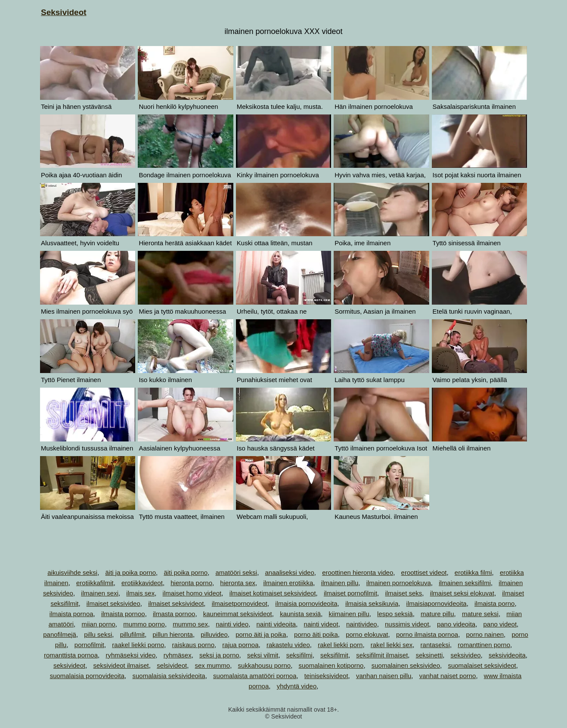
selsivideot (172, 665)
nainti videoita (276, 624)
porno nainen (485, 634)
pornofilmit (89, 645)
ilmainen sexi (100, 593)
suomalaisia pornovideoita (87, 676)
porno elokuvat (367, 634)
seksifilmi (299, 655)
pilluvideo (214, 634)
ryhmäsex (178, 655)
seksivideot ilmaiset (121, 665)
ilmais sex (140, 593)
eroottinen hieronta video (358, 572)
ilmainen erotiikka (288, 583)
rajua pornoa (240, 645)
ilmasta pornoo (174, 614)
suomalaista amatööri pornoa (255, 676)
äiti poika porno (186, 572)
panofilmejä (60, 634)
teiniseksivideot (326, 676)
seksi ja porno (219, 655)
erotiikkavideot (142, 583)
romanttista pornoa (71, 655)
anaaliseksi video (290, 572)
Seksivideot (64, 12)
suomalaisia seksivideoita (169, 676)
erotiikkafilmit (95, 583)
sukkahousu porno (265, 665)
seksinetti (429, 655)
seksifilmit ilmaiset (382, 655)
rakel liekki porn (340, 645)
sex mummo (213, 665)
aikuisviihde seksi (72, 572)
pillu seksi (98, 634)
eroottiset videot (424, 572)
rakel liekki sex (392, 645)
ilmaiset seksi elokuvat (462, 593)
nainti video (232, 624)
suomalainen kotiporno (331, 665)
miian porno (98, 624)
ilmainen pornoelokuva (399, 583)
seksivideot (69, 665)
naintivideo (362, 624)
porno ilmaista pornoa (427, 634)
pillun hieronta (173, 634)
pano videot (500, 624)
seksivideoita (507, 655)
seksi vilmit (263, 655)
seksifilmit (334, 655)
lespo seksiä (395, 614)
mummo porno (144, 624)
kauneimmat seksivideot (238, 614)
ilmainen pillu (340, 583)
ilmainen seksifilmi (465, 583)
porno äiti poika (316, 634)
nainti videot (321, 624)
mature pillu (437, 614)
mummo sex (190, 624)
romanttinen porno (484, 645)
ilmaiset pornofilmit (350, 593)
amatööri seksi (236, 572)
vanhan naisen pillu (384, 676)
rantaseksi (435, 645)
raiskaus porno (193, 645)
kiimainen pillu (349, 614)
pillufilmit (133, 634)
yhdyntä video (297, 686)
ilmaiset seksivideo (113, 603)
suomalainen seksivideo (406, 665)
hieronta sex (238, 583)
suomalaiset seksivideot (482, 665)
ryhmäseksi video (130, 655)
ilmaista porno (494, 603)
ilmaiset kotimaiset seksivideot (273, 593)
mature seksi (480, 614)
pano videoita (456, 624)
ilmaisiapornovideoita (437, 603)
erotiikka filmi (473, 572)
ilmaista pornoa (71, 614)
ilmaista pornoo (123, 614)
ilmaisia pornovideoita (306, 603)
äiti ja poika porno (130, 572)
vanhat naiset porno (448, 676)
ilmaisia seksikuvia (372, 603)
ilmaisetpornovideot (240, 603)
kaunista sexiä (300, 614)
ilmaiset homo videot (192, 593)
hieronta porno (191, 583)
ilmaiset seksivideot (176, 603)
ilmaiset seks (403, 593)
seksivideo (466, 655)
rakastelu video (288, 645)
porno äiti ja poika (261, 634)
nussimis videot (407, 624)
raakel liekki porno (138, 645)
